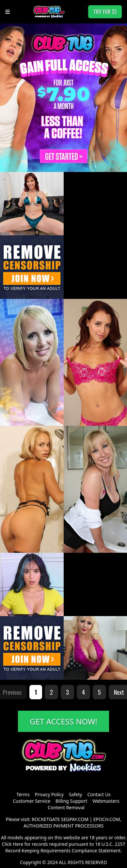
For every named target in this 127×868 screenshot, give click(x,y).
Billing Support (71, 801)
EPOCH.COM (107, 819)
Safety (75, 794)
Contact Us (99, 794)
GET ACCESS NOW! (63, 721)
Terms (23, 794)
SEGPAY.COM (75, 819)
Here (18, 844)
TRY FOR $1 (105, 12)
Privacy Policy (49, 794)
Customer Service (32, 801)
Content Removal (66, 807)
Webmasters (106, 801)
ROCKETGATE (46, 819)
